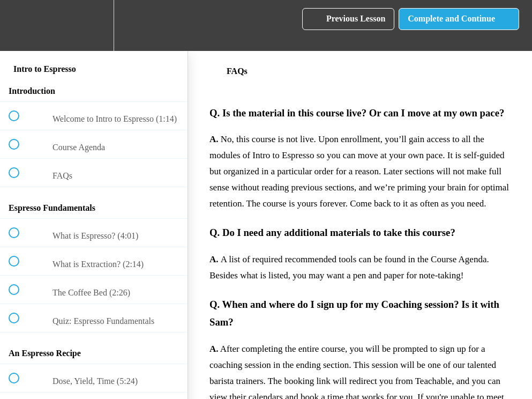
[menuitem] (94, 25)
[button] (20, 25)
